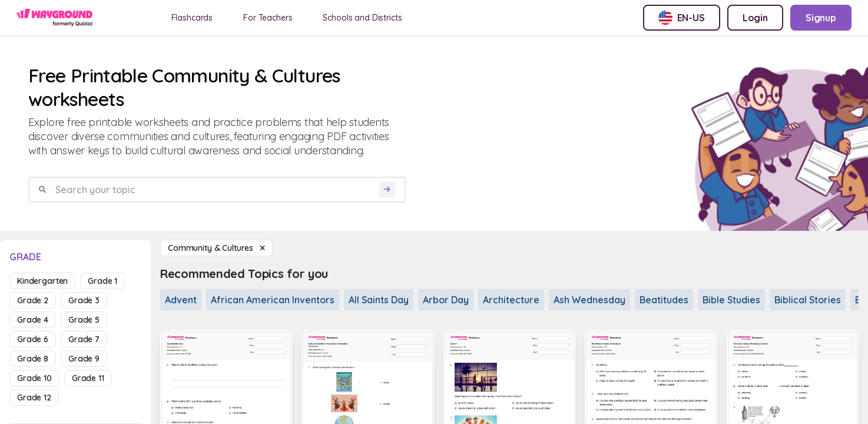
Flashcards (192, 18)
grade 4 (33, 320)
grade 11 (88, 378)
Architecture (511, 300)
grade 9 (84, 359)
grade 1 (102, 281)
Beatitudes (664, 300)
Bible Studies (731, 300)
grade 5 (84, 320)
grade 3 (84, 300)
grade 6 (33, 339)
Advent (181, 300)
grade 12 (34, 397)
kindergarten (42, 281)
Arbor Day (446, 300)
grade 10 (34, 378)
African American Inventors (273, 300)
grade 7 (84, 339)
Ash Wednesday (589, 300)
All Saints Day (379, 300)
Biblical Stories (808, 300)
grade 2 (33, 300)
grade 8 (33, 359)
